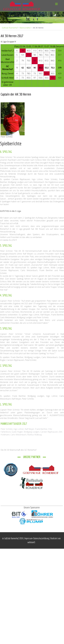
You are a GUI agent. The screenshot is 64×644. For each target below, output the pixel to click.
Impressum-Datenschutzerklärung (37, 538)
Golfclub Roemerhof (10, 28)
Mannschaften (25, 28)
